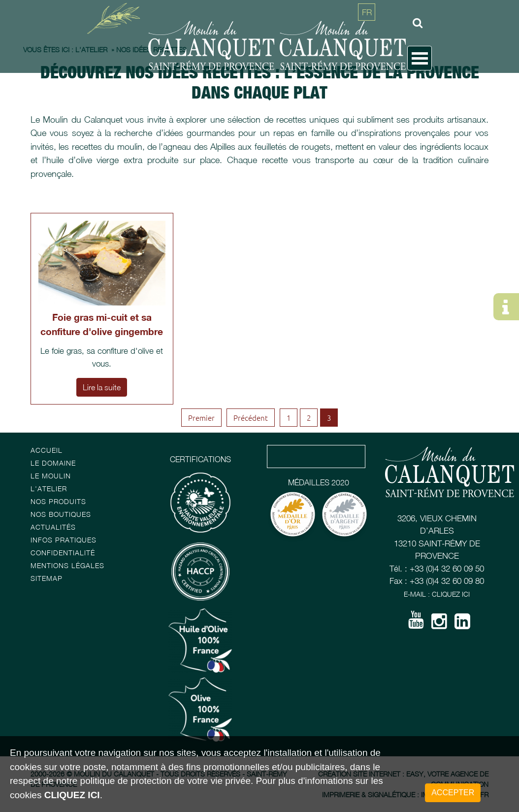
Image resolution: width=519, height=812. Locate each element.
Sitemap (47, 578)
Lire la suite (102, 387)
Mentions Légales (67, 565)
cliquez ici (72, 795)
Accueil (47, 450)
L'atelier (49, 489)
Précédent (251, 418)
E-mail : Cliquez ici (437, 594)
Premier (201, 418)
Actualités (53, 527)
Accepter (453, 793)
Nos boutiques (61, 514)
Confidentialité (63, 553)
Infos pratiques (64, 540)
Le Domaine (53, 463)
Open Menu (420, 58)
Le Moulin (51, 476)
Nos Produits (58, 501)
